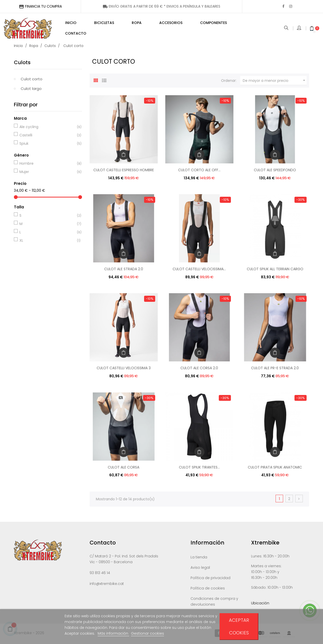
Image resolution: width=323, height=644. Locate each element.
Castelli (47, 136)
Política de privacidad (210, 579)
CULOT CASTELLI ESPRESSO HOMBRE (124, 171)
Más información (113, 633)
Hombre (47, 165)
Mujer (47, 173)
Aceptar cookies (239, 626)
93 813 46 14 (100, 574)
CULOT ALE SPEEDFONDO (275, 171)
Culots (22, 64)
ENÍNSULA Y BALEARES (161, 6)
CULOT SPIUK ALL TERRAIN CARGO (275, 270)
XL (47, 242)
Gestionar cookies (147, 633)
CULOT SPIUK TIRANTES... (199, 468)
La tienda (199, 558)
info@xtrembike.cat (107, 585)
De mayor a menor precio (275, 82)
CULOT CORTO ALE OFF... (199, 171)
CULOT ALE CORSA (124, 468)
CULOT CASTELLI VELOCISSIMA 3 (124, 369)
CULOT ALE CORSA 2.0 (199, 369)
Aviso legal (200, 569)
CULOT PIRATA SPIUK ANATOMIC (275, 468)
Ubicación (260, 604)
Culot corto (32, 80)
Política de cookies (208, 589)
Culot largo (31, 90)
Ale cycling (47, 128)
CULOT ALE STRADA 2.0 (124, 270)
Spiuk (47, 145)
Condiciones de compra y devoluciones (214, 603)
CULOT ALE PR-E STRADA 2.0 (275, 369)
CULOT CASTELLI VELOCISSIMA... (199, 270)
